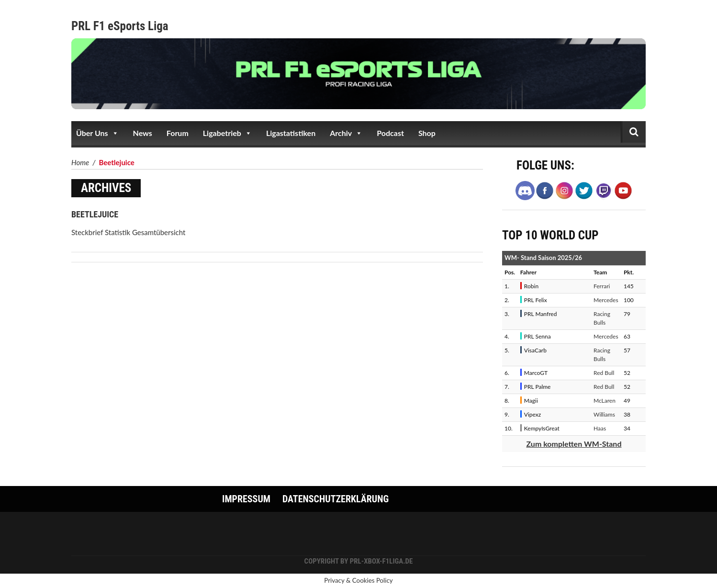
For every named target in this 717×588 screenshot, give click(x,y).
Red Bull (604, 373)
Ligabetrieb (227, 133)
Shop (427, 133)
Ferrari (602, 286)
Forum (178, 133)
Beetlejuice (95, 214)
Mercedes (606, 300)
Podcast (390, 133)
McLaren (605, 401)
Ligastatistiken (291, 133)
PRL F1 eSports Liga (120, 26)
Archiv (346, 133)
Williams (604, 414)
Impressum (246, 499)
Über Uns (97, 133)
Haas (600, 428)
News (143, 133)
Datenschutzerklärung (336, 499)
